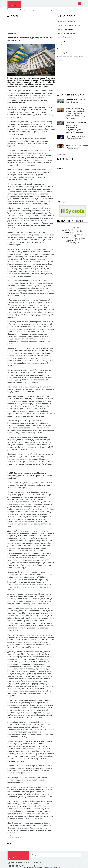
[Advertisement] (46, 25)
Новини (19, 863)
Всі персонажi (61, 154)
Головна (10, 10)
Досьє (11, 863)
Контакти (36, 863)
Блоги (16, 10)
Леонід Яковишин (15, 837)
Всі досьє (60, 61)
